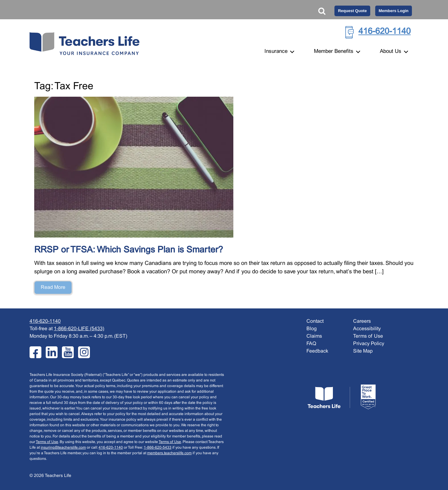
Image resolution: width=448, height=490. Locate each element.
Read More (53, 287)
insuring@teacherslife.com (63, 448)
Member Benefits (338, 52)
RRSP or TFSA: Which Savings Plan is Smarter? (129, 250)
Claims (314, 336)
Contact (315, 321)
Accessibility (367, 329)
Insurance (280, 52)
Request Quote (352, 11)
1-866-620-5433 (158, 448)
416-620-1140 (385, 32)
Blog (312, 329)
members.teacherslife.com (169, 453)
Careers (362, 321)
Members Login (394, 11)
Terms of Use (47, 442)
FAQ (311, 344)
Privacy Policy (369, 344)
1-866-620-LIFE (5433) (79, 329)
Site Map (363, 351)
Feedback (317, 351)
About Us (394, 52)
